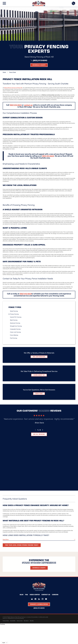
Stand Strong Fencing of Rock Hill (13, 88)
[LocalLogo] (39, 3)
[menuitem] (40, 311)
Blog (22, 595)
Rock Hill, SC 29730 (39, 589)
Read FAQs (39, 393)
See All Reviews (39, 434)
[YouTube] (46, 599)
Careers (55, 595)
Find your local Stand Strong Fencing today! (22, 545)
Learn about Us (39, 375)
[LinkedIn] (39, 599)
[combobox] (5, 643)
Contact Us (46, 595)
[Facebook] (35, 599)
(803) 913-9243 (40, 60)
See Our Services (39, 357)
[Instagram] (43, 599)
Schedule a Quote (39, 65)
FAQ (26, 595)
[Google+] (32, 599)
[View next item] (43, 430)
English (4, 643)
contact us (28, 105)
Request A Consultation (39, 604)
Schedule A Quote (39, 568)
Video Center (35, 595)
